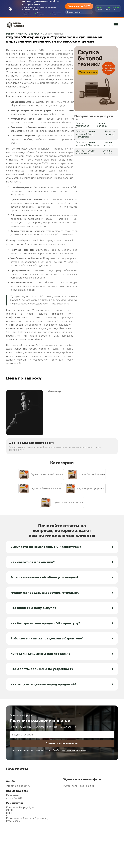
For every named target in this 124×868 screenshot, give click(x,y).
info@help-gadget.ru (18, 786)
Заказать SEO (79, 6)
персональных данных (75, 750)
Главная (10, 34)
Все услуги (35, 34)
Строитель (22, 34)
